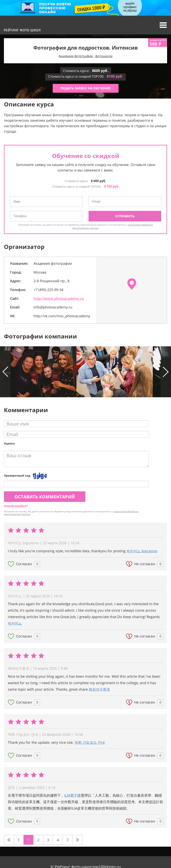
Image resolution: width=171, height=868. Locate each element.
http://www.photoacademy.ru (59, 298)
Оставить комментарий (45, 497)
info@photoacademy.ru (53, 307)
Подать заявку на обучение (86, 88)
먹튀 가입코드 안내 (90, 742)
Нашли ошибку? (16, 506)
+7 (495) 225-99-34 (48, 290)
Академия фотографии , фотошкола (85, 56)
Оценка (9, 443)
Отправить (125, 216)
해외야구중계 (99, 689)
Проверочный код (17, 476)
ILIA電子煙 (72, 795)
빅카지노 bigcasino (142, 551)
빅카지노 (15, 623)
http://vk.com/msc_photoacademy (62, 316)
